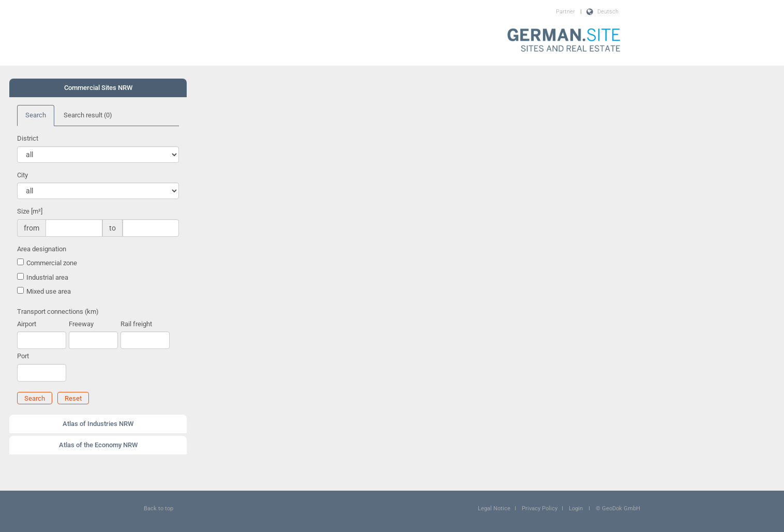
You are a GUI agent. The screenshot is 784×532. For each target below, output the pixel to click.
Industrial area (47, 277)
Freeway (81, 324)
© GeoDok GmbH (618, 508)
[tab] (98, 88)
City (22, 175)
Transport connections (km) (58, 311)
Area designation (42, 249)
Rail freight (136, 324)
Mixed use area (49, 291)
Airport (27, 324)
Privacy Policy (540, 508)
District (28, 138)
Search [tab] (36, 115)
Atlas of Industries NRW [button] (98, 424)
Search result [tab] (88, 115)
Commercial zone (52, 263)
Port (23, 356)
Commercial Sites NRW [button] (98, 88)
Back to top (159, 508)
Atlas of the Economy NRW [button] (98, 445)
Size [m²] (30, 211)
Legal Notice (494, 508)
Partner (566, 12)
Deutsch (608, 12)
